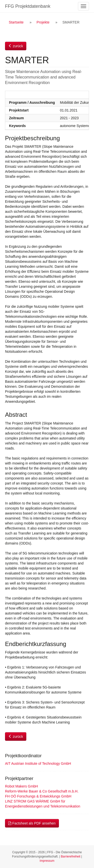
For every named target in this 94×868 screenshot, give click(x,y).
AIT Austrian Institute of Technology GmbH (38, 763)
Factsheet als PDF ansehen (32, 823)
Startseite (16, 22)
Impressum (47, 861)
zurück (16, 46)
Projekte (43, 22)
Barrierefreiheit (71, 856)
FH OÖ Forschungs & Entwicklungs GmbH (38, 796)
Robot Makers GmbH (21, 786)
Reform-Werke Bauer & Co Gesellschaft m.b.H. (42, 791)
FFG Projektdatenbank (28, 6)
